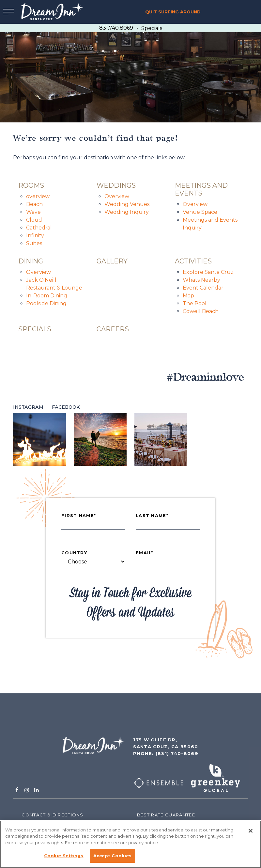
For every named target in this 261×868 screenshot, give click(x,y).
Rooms (31, 185)
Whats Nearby (201, 280)
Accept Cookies (113, 856)
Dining (31, 261)
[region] (130, 844)
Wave (33, 212)
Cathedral (39, 228)
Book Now (233, 12)
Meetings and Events (201, 189)
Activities (193, 261)
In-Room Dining (47, 296)
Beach (34, 204)
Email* (145, 553)
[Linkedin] (37, 790)
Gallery (112, 261)
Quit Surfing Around (173, 12)
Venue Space (200, 212)
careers (113, 329)
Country (74, 553)
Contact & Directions (52, 815)
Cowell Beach (201, 311)
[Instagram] (26, 790)
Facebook (66, 407)
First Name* (79, 516)
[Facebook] (17, 790)
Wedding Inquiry (127, 212)
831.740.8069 (116, 28)
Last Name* (152, 516)
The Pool (195, 303)
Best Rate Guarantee (166, 815)
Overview (117, 196)
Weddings (116, 185)
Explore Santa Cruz (208, 272)
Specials (152, 28)
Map (188, 296)
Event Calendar (203, 288)
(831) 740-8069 (177, 753)
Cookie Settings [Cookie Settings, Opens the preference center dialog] (64, 856)
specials (35, 329)
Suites (34, 243)
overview (38, 196)
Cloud (34, 220)
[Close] (251, 831)
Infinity (35, 236)
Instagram (28, 407)
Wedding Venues (127, 204)
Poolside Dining (46, 303)
